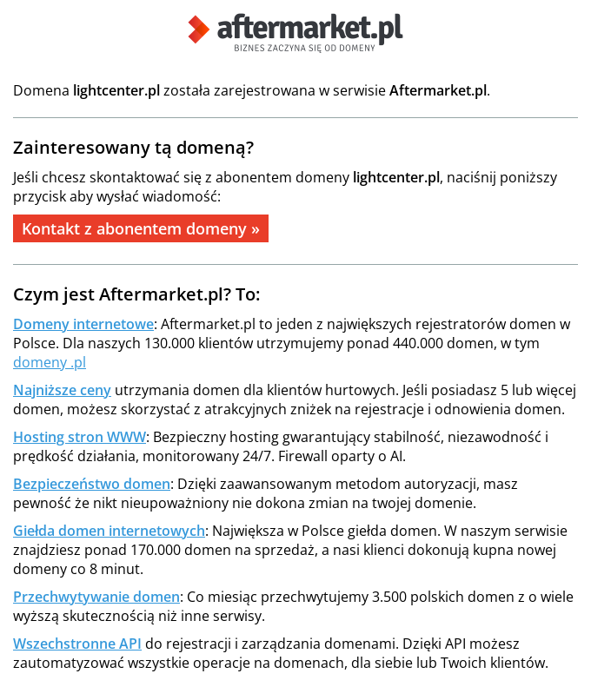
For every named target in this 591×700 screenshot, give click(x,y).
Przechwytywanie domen (96, 597)
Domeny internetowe (83, 324)
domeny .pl (50, 362)
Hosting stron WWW (80, 437)
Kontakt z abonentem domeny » (141, 228)
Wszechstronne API (77, 644)
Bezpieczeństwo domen (92, 484)
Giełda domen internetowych (109, 531)
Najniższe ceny (62, 390)
